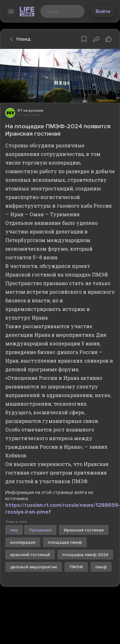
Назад (19, 39)
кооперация (23, 542)
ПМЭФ (76, 567)
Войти (103, 11)
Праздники (40, 530)
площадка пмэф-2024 (85, 555)
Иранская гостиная (84, 530)
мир (14, 530)
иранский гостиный (30, 555)
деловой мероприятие (34, 567)
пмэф (101, 567)
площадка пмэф (65, 542)
